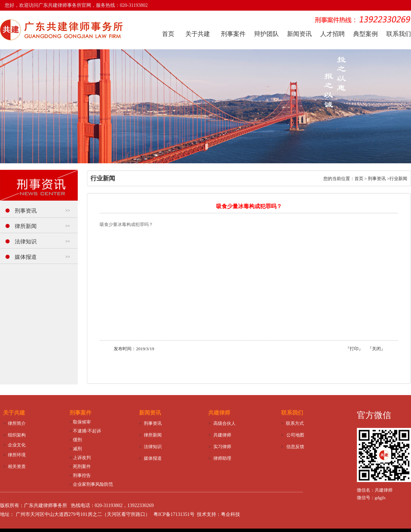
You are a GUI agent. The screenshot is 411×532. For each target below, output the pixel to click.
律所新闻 (26, 226)
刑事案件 (233, 34)
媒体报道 (26, 257)
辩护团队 (266, 34)
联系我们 (399, 34)
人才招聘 (333, 34)
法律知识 (26, 242)
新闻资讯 (299, 34)
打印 (354, 349)
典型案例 (365, 34)
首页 (168, 34)
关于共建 (198, 34)
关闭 (376, 349)
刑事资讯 (26, 211)
